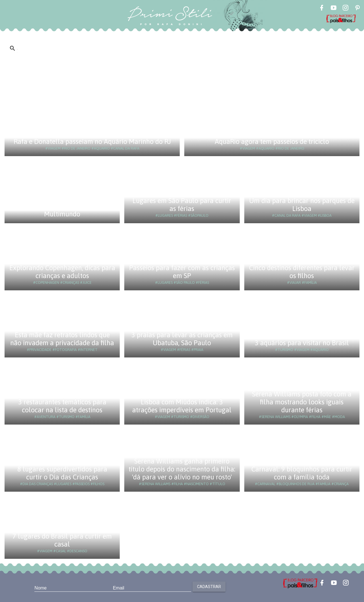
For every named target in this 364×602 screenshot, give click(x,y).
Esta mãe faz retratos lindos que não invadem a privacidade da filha (62, 339)
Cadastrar (209, 587)
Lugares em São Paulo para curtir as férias (182, 205)
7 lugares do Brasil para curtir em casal (62, 540)
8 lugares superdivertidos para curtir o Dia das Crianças (62, 473)
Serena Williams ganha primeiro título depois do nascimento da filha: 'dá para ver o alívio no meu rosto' (182, 469)
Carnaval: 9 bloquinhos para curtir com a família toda (302, 473)
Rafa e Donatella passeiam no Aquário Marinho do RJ (92, 141)
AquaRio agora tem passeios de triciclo (272, 141)
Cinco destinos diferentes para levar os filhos (302, 272)
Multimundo (62, 214)
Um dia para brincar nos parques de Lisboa (302, 205)
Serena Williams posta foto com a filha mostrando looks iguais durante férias (302, 402)
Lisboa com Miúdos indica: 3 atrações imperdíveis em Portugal (182, 406)
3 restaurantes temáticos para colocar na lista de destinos (62, 406)
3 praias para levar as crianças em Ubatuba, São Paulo (182, 339)
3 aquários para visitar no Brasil (302, 343)
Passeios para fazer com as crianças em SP (182, 272)
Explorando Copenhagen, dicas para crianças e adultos (62, 272)
